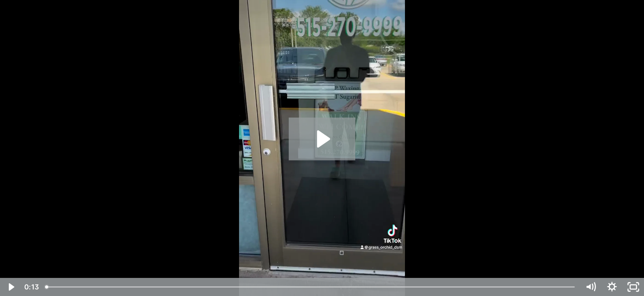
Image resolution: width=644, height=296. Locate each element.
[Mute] (591, 287)
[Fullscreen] (633, 287)
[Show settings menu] (612, 287)
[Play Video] (11, 287)
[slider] (310, 287)
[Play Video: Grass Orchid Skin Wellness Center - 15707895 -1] (322, 139)
